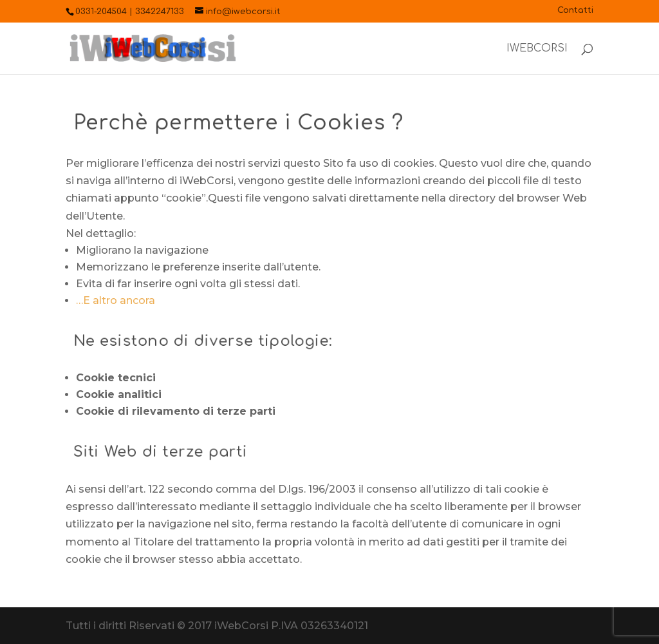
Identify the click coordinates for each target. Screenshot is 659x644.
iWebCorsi (537, 49)
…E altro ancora (116, 300)
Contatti (575, 11)
